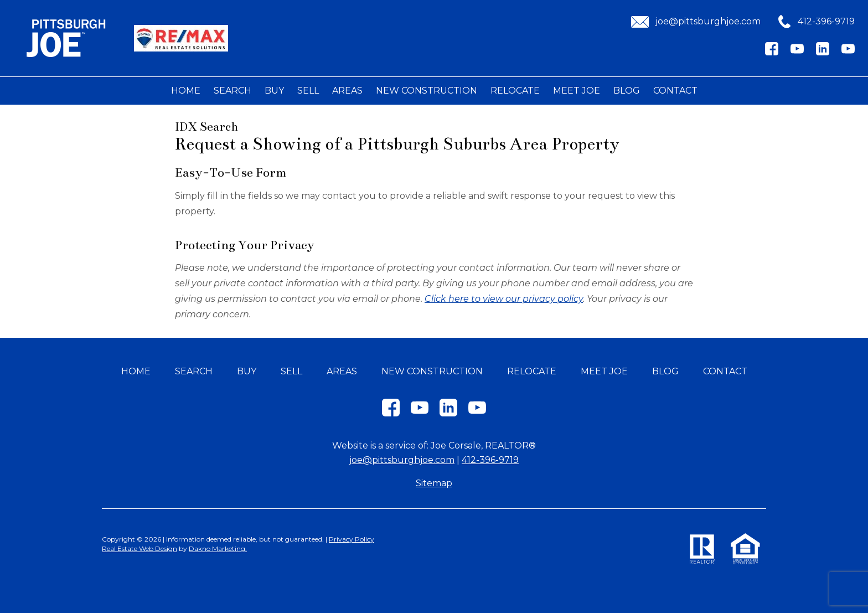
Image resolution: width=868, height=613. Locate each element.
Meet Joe (577, 91)
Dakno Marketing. (218, 548)
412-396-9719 (490, 460)
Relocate (515, 91)
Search (232, 91)
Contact (675, 91)
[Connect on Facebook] (772, 52)
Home (186, 91)
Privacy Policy (352, 539)
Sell (308, 91)
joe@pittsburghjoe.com (402, 460)
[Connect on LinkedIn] (823, 52)
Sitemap (434, 483)
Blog (627, 91)
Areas (347, 91)
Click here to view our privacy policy (504, 299)
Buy (274, 91)
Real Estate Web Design (139, 548)
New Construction (427, 91)
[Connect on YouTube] (797, 52)
